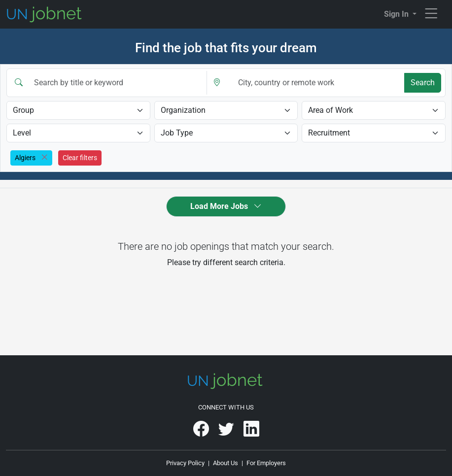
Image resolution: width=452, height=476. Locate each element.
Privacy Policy (185, 463)
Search (423, 83)
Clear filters (80, 158)
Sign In (397, 14)
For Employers (266, 463)
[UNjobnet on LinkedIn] (251, 432)
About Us (226, 463)
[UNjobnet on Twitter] (227, 432)
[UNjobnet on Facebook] (202, 432)
